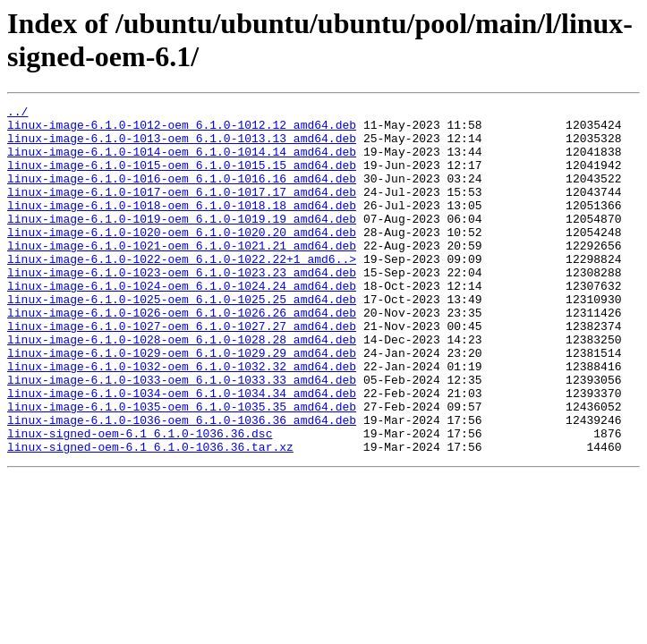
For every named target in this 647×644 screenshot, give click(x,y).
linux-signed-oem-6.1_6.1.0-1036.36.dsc (140, 500)
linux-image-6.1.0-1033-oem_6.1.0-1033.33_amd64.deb (182, 436)
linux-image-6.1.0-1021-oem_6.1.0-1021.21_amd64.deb (182, 275)
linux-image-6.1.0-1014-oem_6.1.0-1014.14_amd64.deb (182, 162)
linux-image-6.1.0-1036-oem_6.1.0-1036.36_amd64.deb (182, 484)
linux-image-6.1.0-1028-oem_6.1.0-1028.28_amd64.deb (182, 387)
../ (17, 114)
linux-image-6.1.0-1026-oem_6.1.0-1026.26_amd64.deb (182, 355)
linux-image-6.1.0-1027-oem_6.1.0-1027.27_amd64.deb (182, 371)
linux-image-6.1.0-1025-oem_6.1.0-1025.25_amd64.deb (182, 339)
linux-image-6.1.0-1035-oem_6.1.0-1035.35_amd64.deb (182, 468)
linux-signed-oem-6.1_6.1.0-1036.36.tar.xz (150, 516)
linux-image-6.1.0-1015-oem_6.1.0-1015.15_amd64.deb (182, 178)
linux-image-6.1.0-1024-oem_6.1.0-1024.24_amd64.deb (182, 323)
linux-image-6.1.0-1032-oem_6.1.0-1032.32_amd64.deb (182, 419)
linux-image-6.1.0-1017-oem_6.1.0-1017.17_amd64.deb (182, 210)
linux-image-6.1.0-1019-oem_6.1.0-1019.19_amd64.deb (182, 242)
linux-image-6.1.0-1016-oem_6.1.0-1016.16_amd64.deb (182, 194)
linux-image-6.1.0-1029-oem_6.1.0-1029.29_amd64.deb (182, 403)
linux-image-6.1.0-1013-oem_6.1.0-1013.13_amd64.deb (182, 146)
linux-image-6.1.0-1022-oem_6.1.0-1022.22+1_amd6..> (182, 291)
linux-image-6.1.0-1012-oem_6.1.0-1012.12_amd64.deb (182, 130)
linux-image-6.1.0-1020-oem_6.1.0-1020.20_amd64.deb (182, 258)
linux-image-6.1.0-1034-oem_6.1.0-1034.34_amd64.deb (182, 452)
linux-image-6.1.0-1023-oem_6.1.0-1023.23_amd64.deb (182, 307)
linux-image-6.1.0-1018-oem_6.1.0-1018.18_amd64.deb (182, 226)
